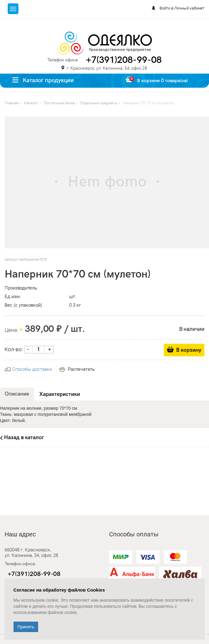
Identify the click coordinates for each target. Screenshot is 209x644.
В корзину (189, 350)
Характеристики (60, 394)
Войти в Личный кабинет (182, 8)
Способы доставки (28, 369)
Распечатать (77, 369)
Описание (17, 394)
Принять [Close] (26, 627)
